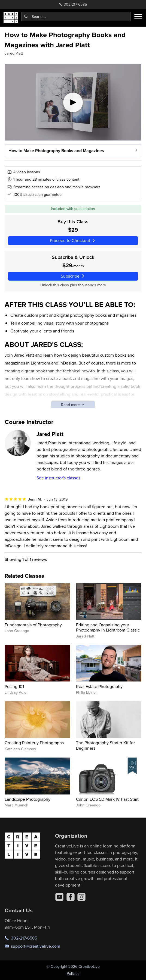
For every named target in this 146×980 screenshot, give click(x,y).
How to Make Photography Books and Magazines (56, 151)
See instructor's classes (58, 478)
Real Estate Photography (99, 686)
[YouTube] (59, 897)
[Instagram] (81, 897)
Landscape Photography (28, 799)
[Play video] (73, 102)
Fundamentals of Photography (33, 625)
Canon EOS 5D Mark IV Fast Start (107, 799)
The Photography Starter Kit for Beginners (105, 745)
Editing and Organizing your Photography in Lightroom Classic (108, 627)
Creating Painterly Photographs (34, 743)
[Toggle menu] (138, 17)
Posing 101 (14, 686)
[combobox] (76, 17)
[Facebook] (71, 897)
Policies (73, 973)
